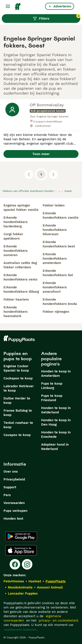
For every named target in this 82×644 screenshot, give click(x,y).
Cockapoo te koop (18, 378)
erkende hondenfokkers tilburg (21, 289)
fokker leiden (54, 205)
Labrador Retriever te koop (19, 388)
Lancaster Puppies (23, 593)
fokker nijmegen (56, 312)
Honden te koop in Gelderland (56, 410)
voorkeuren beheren (20, 630)
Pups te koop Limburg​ (52, 386)
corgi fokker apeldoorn (13, 236)
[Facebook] (15, 564)
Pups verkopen (15, 511)
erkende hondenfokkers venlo (20, 277)
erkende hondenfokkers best (59, 244)
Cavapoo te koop (17, 435)
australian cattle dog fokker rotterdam (20, 265)
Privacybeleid (14, 479)
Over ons (11, 472)
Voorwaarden (14, 503)
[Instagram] (27, 564)
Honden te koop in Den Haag (56, 422)
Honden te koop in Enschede (56, 434)
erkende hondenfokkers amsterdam (55, 259)
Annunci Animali (50, 587)
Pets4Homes (14, 581)
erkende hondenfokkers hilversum (55, 230)
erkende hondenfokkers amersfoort (55, 287)
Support (10, 487)
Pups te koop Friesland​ (52, 398)
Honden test (13, 519)
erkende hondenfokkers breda (60, 302)
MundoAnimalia (20, 587)
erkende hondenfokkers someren (16, 251)
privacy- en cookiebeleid (58, 620)
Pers (7, 495)
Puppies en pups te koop (18, 356)
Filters (57, 17)
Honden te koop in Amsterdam (56, 374)
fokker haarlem (16, 299)
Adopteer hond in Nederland (55, 447)
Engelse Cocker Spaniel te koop (16, 368)
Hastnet (35, 581)
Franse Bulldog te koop (18, 413)
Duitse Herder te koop (17, 401)
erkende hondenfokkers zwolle (61, 215)
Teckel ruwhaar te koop (18, 425)
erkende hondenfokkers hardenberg (16, 222)
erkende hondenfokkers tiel (58, 273)
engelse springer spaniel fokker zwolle (21, 208)
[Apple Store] (21, 550)
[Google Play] (21, 536)
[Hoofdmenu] (8, 6)
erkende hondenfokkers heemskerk (16, 312)
